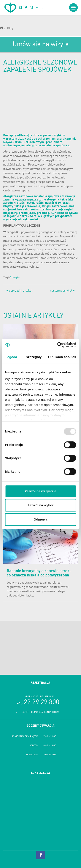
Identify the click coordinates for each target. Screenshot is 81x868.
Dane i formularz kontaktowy (40, 712)
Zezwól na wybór (40, 505)
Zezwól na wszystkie (41, 491)
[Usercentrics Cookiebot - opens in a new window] (58, 345)
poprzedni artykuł (19, 291)
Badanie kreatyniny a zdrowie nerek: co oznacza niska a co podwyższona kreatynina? (39, 575)
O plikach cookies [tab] (62, 357)
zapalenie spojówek (31, 152)
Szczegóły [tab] (34, 357)
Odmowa (40, 519)
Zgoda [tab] (12, 357)
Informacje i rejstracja (39, 697)
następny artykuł (62, 291)
